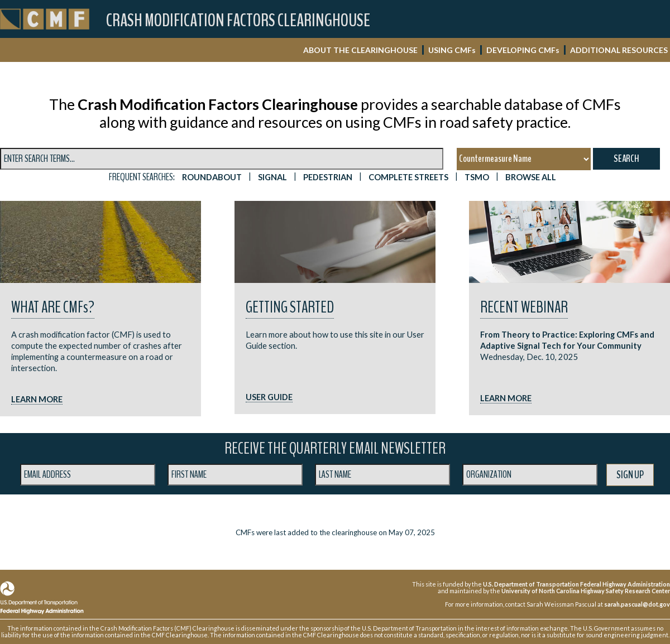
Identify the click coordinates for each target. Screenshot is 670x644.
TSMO (477, 177)
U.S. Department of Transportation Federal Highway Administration (576, 584)
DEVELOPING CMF (523, 50)
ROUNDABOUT (212, 177)
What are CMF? (53, 307)
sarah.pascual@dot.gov (637, 604)
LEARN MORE (37, 399)
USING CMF (452, 50)
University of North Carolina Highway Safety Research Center (586, 591)
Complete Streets (408, 177)
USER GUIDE (269, 397)
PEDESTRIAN (328, 177)
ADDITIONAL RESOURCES (619, 50)
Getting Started (290, 307)
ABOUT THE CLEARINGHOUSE (360, 50)
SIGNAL (272, 177)
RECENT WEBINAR (524, 307)
